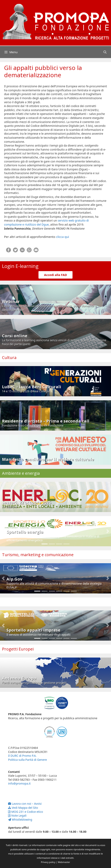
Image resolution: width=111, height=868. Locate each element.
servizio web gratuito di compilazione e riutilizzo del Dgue (46, 222)
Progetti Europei (18, 649)
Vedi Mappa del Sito (23, 808)
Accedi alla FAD (56, 275)
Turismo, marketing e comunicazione (38, 555)
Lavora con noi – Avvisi (25, 804)
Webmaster (64, 862)
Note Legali (17, 815)
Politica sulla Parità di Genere (27, 760)
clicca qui (63, 237)
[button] (3, 531)
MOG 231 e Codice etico (26, 812)
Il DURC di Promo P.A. (22, 756)
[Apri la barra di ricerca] (105, 52)
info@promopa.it (19, 783)
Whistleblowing (20, 820)
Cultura (9, 358)
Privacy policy (48, 862)
